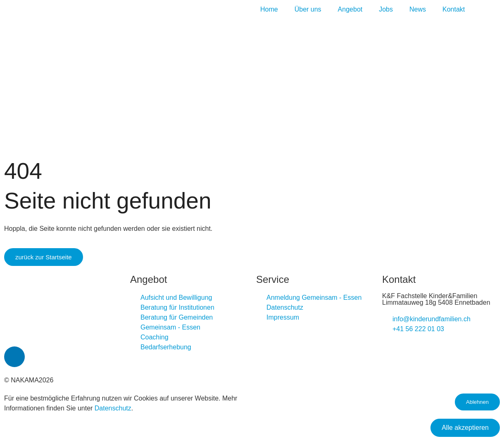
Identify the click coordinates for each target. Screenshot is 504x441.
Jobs (386, 9)
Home (269, 9)
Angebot (350, 9)
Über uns (308, 9)
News (418, 9)
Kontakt (454, 9)
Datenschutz (113, 408)
